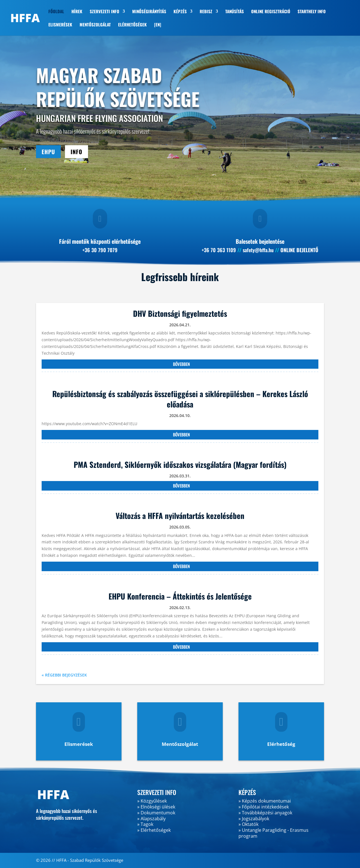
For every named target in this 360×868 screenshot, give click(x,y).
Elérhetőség (281, 744)
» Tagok (145, 824)
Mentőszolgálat (180, 744)
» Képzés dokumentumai (265, 801)
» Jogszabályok (254, 819)
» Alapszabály (151, 819)
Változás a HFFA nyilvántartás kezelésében (180, 516)
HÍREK (77, 12)
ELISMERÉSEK (60, 25)
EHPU (48, 152)
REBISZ (206, 12)
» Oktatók (248, 824)
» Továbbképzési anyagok (265, 813)
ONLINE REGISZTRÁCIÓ (271, 12)
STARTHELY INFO (312, 12)
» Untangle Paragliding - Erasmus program (274, 833)
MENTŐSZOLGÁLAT (95, 25)
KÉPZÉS (180, 12)
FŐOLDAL (56, 12)
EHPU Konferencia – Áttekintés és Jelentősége (180, 596)
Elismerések (79, 744)
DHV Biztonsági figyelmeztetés (180, 313)
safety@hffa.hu (258, 250)
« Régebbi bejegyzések (64, 675)
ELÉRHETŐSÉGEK (132, 25)
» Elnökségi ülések (156, 807)
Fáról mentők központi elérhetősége (100, 241)
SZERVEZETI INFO (104, 12)
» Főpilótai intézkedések (264, 807)
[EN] (158, 25)
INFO (76, 152)
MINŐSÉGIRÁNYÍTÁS (149, 12)
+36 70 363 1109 (219, 250)
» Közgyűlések (152, 801)
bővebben (181, 364)
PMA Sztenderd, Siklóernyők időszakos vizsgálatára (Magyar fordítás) (180, 464)
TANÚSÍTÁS (235, 12)
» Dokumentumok (156, 813)
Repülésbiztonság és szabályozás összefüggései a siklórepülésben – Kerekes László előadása (180, 399)
